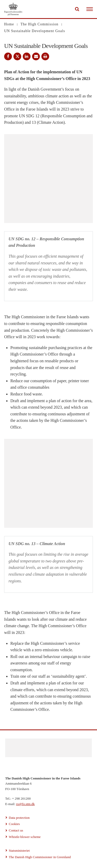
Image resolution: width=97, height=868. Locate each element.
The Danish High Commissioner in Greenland (40, 857)
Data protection (19, 818)
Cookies (14, 824)
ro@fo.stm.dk (25, 804)
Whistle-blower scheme (25, 837)
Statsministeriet (19, 851)
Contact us (16, 830)
